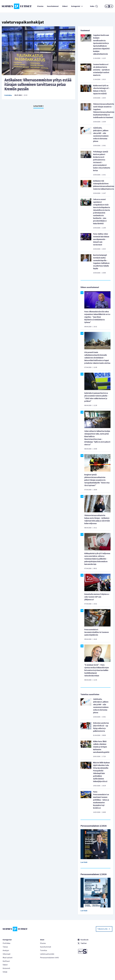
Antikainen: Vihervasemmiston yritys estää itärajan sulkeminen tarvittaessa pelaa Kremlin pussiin (38, 84)
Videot (65, 6)
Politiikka (8, 95)
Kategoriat (77, 6)
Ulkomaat (7, 954)
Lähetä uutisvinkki (47, 954)
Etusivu (40, 6)
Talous (5, 947)
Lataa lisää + (39, 106)
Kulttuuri (6, 961)
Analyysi (6, 950)
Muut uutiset (8, 958)
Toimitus (44, 950)
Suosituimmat (53, 6)
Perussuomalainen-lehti (49, 958)
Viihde (5, 972)
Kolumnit (6, 968)
